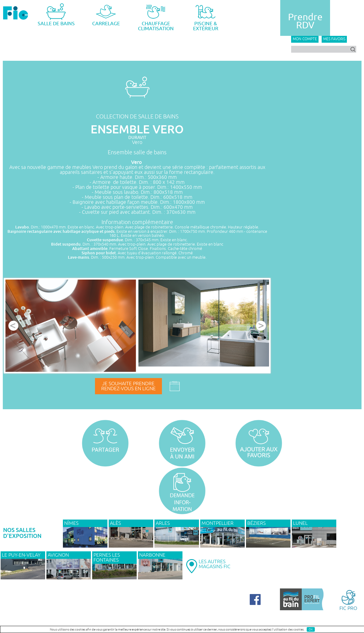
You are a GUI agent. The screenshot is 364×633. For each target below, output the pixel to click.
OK (311, 629)
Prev (13, 326)
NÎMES (71, 523)
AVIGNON (58, 555)
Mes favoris (334, 39)
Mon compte (305, 39)
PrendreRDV (305, 21)
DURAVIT (137, 138)
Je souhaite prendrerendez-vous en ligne (128, 386)
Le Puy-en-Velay (21, 555)
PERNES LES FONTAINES (107, 558)
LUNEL (300, 523)
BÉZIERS (256, 523)
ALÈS (115, 523)
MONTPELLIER (217, 523)
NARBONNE (152, 555)
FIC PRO (348, 600)
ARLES (163, 523)
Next (261, 326)
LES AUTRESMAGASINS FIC (215, 564)
